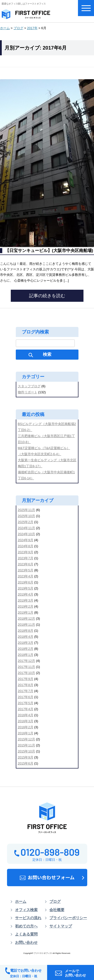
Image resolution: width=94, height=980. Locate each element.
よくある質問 (26, 934)
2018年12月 (26, 619)
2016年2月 (26, 727)
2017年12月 (26, 661)
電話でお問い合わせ (23, 973)
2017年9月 (26, 679)
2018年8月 (26, 631)
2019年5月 (26, 588)
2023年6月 (26, 564)
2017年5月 (26, 703)
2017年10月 (26, 673)
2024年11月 (26, 528)
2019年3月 (26, 600)
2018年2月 (26, 649)
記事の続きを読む (47, 296)
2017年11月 (26, 667)
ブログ (18, 28)
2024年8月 (26, 546)
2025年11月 (26, 510)
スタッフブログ (29, 386)
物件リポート (28, 392)
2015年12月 (26, 739)
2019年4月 (26, 594)
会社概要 (57, 910)
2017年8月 (26, 685)
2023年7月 (26, 558)
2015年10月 (26, 751)
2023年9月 (26, 552)
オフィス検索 (26, 910)
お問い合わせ (26, 943)
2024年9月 (26, 540)
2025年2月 (26, 522)
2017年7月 (26, 691)
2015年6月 (26, 763)
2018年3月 (26, 643)
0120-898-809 (47, 852)
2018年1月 (26, 655)
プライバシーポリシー (68, 918)
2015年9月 (26, 757)
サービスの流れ (28, 918)
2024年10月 (26, 534)
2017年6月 (26, 697)
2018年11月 (26, 625)
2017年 (32, 28)
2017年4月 (26, 709)
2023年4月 (26, 576)
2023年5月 (26, 570)
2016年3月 (26, 721)
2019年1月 (26, 612)
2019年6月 (26, 582)
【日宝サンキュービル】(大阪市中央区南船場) (49, 251)
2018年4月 (26, 637)
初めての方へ (26, 926)
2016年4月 (26, 715)
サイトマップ (61, 926)
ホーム (5, 28)
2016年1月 (26, 733)
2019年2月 (26, 606)
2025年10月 (26, 516)
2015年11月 (26, 745)
